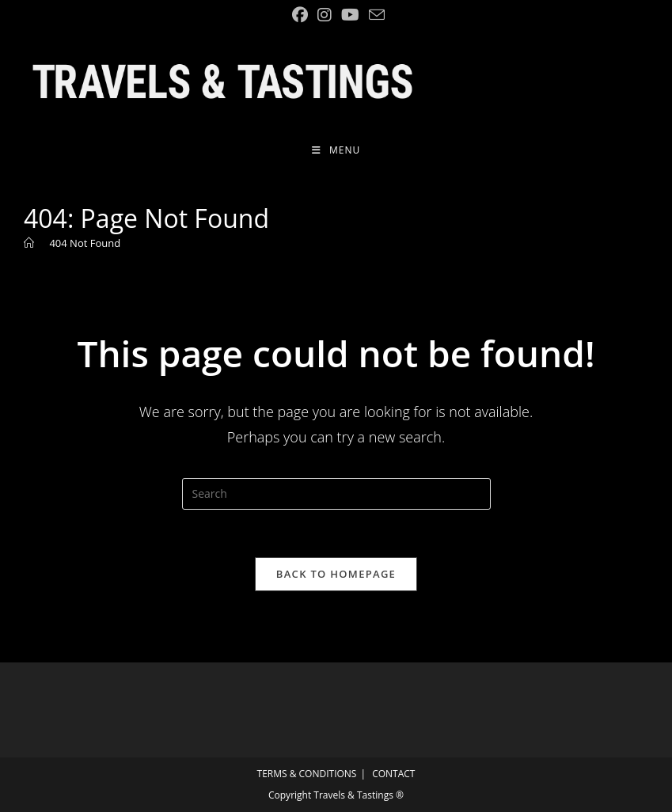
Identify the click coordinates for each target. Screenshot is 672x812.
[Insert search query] (336, 494)
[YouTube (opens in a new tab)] (350, 15)
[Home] (29, 243)
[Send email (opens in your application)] (374, 15)
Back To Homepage (336, 574)
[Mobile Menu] (336, 150)
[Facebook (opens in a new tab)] (300, 15)
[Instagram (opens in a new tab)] (325, 15)
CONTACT (393, 774)
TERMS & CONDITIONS (307, 774)
